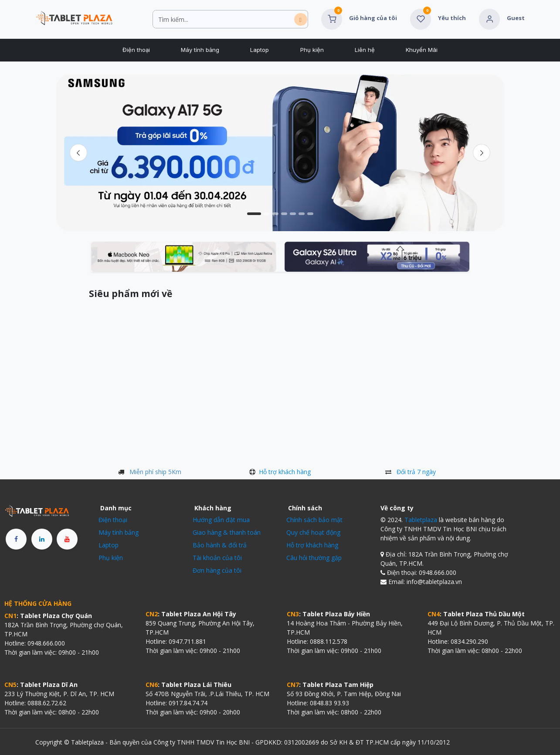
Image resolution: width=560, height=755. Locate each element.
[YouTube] (67, 539)
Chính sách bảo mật (314, 520)
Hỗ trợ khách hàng (285, 472)
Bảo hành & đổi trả (220, 545)
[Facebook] (16, 539)
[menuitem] (136, 50)
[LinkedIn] (42, 539)
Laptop (109, 545)
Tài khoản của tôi (217, 558)
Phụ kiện (111, 558)
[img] (482, 153)
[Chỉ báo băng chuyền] (254, 214)
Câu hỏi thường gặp (314, 558)
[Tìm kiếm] (301, 19)
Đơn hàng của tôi (217, 570)
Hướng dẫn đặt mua (221, 520)
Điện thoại (113, 520)
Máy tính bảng (119, 532)
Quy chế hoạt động (313, 532)
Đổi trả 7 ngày (416, 472)
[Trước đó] (79, 153)
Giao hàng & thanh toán (227, 532)
